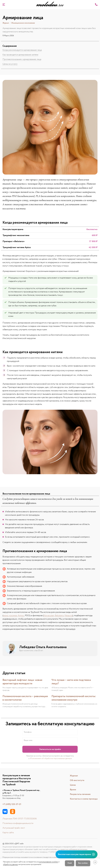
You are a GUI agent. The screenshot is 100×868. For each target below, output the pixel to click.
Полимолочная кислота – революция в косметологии (25, 698)
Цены (73, 785)
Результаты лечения (80, 794)
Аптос (21, 616)
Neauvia (69, 616)
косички (13, 616)
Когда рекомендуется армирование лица (22, 50)
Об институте (77, 780)
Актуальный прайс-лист (14, 828)
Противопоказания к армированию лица (22, 59)
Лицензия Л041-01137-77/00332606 (20, 819)
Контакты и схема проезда (84, 799)
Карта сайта (8, 833)
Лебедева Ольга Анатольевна (43, 647)
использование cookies (49, 862)
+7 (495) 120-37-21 (12, 804)
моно (6, 616)
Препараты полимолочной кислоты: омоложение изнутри (74, 698)
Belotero (59, 616)
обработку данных (10, 864)
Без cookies (83, 863)
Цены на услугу (10, 64)
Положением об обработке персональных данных (51, 759)
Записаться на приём (50, 749)
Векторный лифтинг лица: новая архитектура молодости (22, 682)
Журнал (74, 776)
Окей (70, 863)
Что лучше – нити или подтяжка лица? (71, 682)
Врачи (73, 790)
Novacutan (49, 616)
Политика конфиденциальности (18, 823)
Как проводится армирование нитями (20, 55)
